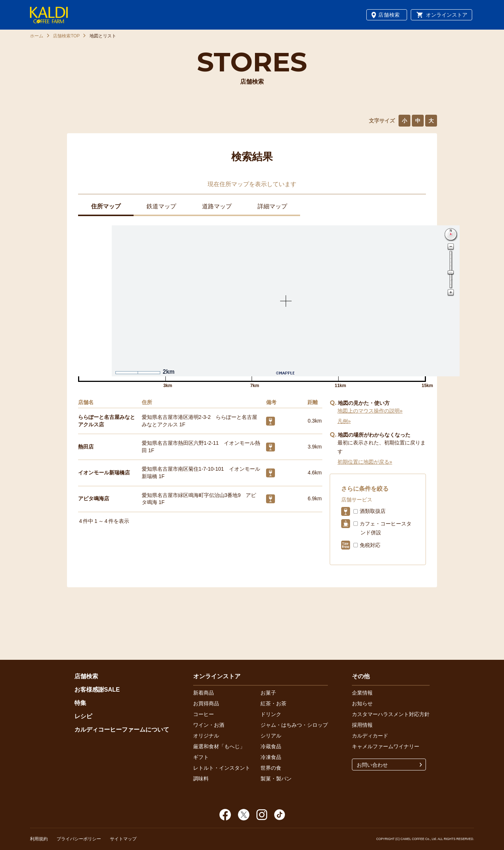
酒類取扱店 (373, 511)
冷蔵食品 (271, 746)
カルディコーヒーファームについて (122, 730)
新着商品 (204, 693)
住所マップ (106, 206)
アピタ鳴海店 (94, 498)
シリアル (271, 736)
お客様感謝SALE (97, 690)
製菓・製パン (276, 779)
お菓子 (268, 693)
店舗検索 (389, 15)
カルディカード (370, 736)
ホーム (37, 36)
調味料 (201, 779)
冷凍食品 (271, 757)
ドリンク (271, 714)
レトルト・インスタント (222, 768)
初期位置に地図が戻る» (365, 462)
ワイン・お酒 (209, 725)
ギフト (201, 757)
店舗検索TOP (66, 36)
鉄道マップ (161, 206)
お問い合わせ (372, 765)
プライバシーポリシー (79, 839)
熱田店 (86, 447)
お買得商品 (206, 703)
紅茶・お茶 (273, 703)
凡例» (344, 421)
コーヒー (204, 714)
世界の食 (271, 768)
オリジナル (206, 736)
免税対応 (370, 545)
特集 (80, 703)
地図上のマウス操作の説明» (370, 411)
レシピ (83, 716)
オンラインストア (447, 15)
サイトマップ (123, 839)
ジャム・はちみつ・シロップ (294, 725)
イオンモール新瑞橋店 (104, 473)
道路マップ (217, 206)
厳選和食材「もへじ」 (219, 746)
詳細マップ (272, 206)
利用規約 (39, 839)
